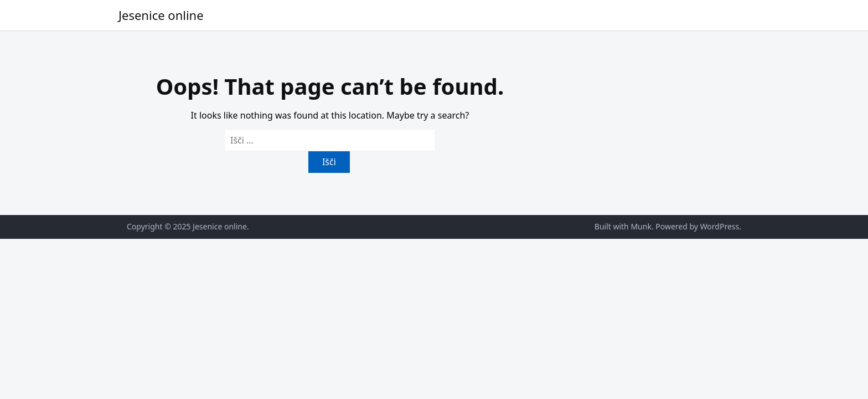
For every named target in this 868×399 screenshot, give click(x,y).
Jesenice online (161, 15)
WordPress (720, 226)
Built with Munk (623, 226)
